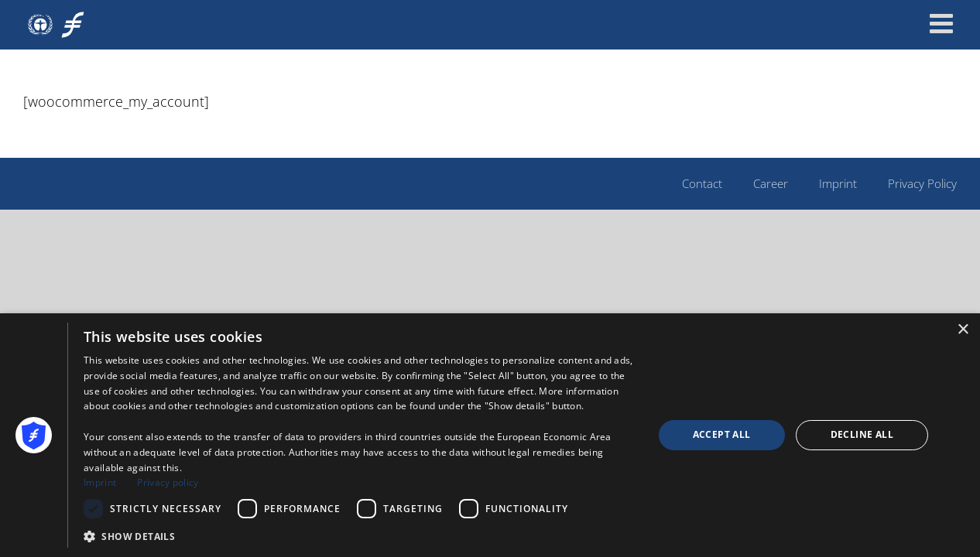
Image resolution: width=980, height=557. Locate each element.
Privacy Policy (922, 183)
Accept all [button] (722, 434)
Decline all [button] (862, 434)
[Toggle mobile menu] (943, 23)
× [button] (963, 330)
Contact (702, 183)
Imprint (838, 183)
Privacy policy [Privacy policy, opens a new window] (168, 482)
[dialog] (490, 435)
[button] (360, 536)
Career (771, 183)
